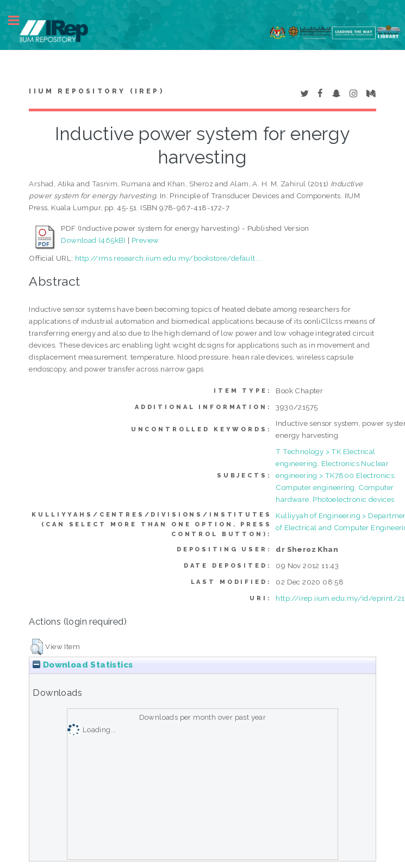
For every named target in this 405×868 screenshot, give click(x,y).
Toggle (20, 20)
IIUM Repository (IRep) (96, 91)
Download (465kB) (93, 240)
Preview (145, 240)
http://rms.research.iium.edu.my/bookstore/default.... (169, 258)
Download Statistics (83, 665)
